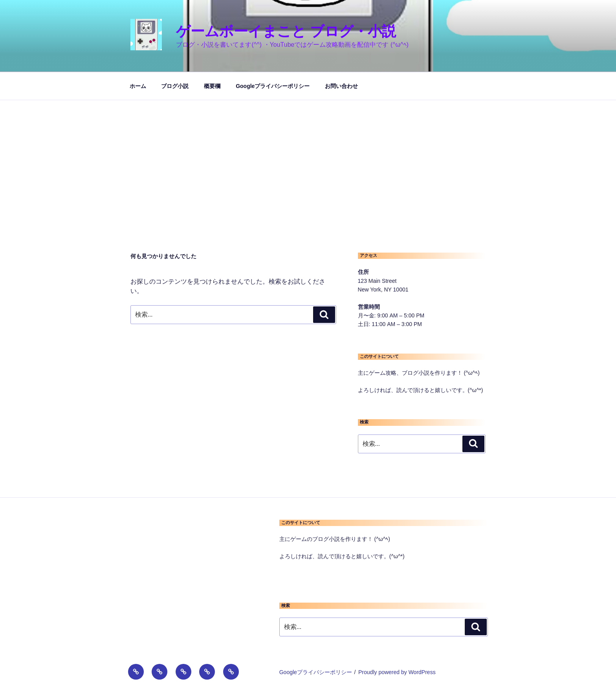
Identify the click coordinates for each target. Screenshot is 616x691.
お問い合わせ (341, 86)
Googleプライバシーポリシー (273, 86)
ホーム (138, 86)
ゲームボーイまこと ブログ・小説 (286, 31)
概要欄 (212, 86)
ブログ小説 (175, 86)
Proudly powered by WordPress (397, 672)
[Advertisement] (308, 159)
